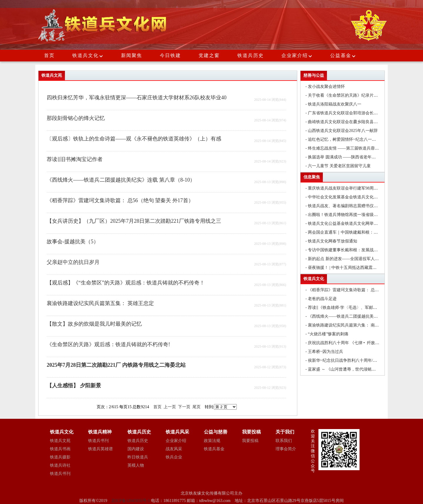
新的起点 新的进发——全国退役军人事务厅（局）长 (356, 259)
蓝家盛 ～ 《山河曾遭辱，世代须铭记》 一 (351, 369)
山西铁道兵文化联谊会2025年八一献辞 (343, 131)
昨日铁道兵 (138, 457)
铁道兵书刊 (60, 474)
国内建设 (136, 449)
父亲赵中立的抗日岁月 (73, 262)
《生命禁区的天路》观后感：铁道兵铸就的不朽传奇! (108, 344)
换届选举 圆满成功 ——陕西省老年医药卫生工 (350, 157)
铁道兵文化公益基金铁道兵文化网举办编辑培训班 (353, 223)
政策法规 (212, 441)
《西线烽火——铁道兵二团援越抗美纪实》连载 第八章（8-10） (121, 180)
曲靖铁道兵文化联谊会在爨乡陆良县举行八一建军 (353, 122)
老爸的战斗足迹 (322, 299)
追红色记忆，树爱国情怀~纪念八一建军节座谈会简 (354, 139)
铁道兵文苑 (60, 441)
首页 (49, 55)
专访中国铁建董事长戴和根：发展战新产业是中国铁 (355, 250)
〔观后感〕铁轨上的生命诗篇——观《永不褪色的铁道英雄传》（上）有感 (134, 139)
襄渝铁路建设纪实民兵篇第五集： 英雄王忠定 (100, 303)
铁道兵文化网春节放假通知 (333, 241)
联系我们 (284, 441)
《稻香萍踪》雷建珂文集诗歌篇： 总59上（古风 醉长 (356, 290)
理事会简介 (286, 449)
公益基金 (343, 55)
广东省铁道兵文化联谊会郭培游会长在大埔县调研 (353, 113)
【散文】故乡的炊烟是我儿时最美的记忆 (94, 324)
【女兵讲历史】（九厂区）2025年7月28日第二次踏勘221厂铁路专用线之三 (134, 221)
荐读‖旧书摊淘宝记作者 (75, 159)
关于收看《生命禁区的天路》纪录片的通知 (347, 95)
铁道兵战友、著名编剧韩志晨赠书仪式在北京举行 (353, 206)
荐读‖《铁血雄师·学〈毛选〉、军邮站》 (345, 308)
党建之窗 (209, 55)
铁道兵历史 (251, 55)
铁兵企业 (174, 457)
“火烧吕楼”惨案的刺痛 (328, 334)
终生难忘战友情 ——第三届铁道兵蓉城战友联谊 (352, 148)
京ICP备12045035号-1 (131, 501)
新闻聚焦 (132, 55)
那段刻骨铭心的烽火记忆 (76, 118)
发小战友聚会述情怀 (326, 87)
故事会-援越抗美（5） (73, 242)
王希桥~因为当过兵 (325, 352)
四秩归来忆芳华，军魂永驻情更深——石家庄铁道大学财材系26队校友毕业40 (137, 98)
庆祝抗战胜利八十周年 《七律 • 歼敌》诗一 (348, 343)
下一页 (184, 407)
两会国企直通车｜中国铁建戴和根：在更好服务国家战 (357, 232)
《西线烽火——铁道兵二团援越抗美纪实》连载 (351, 316)
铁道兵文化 (85, 55)
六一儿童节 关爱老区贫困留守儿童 (339, 166)
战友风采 (174, 449)
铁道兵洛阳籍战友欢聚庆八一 (335, 104)
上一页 (170, 407)
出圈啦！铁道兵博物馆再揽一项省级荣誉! (346, 215)
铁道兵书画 (60, 449)
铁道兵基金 (214, 449)
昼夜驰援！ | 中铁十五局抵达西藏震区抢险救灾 (350, 268)
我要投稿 (250, 441)
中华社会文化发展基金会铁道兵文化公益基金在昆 (353, 197)
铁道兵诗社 (60, 465)
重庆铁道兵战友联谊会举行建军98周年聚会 (347, 188)
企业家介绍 (297, 55)
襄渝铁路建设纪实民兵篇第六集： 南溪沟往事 (350, 325)
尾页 (197, 407)
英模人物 (136, 465)
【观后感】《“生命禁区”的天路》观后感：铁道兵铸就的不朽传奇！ (126, 283)
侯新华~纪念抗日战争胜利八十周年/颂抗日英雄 (351, 360)
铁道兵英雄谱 (100, 449)
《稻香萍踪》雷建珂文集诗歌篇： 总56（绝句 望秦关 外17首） (120, 200)
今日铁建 (170, 55)
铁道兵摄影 (60, 457)
